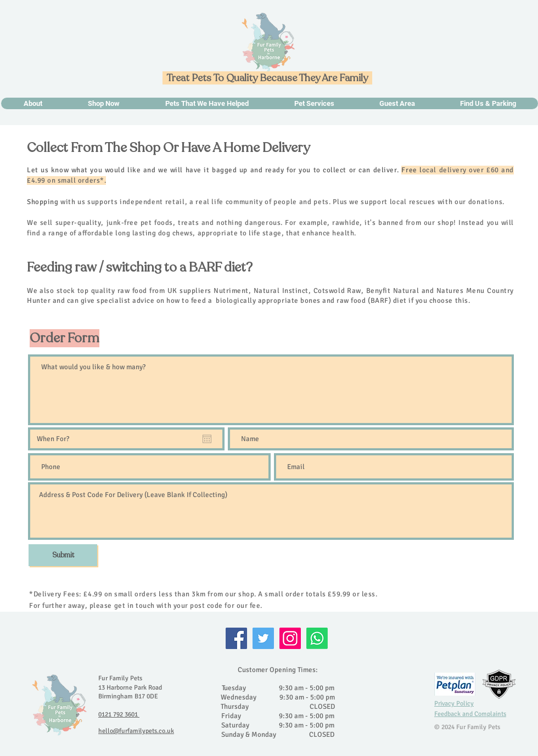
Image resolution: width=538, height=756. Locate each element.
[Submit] (63, 555)
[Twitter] (263, 638)
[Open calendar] (207, 439)
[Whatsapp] (317, 638)
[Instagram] (290, 638)
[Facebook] (236, 638)
